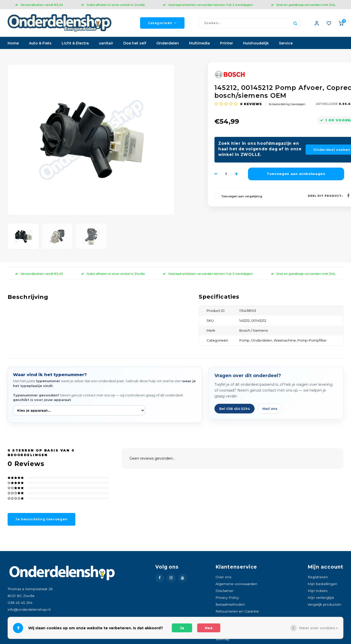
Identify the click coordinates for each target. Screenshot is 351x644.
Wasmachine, (286, 341)
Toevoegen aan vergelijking (242, 196)
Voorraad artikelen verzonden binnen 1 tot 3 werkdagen (208, 5)
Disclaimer (224, 591)
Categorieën (162, 23)
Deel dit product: (325, 196)
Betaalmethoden (230, 605)
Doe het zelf (135, 43)
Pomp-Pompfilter (312, 341)
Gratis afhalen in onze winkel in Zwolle (113, 5)
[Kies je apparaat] (79, 411)
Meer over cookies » (319, 628)
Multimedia (199, 43)
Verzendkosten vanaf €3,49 (39, 5)
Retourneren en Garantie (237, 611)
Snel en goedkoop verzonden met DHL (303, 5)
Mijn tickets (317, 591)
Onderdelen (168, 43)
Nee (209, 628)
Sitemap (223, 639)
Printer (227, 43)
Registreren (318, 577)
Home (13, 43)
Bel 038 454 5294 (235, 409)
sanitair (106, 43)
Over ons (223, 577)
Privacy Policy (227, 598)
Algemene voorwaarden (236, 584)
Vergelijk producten (324, 605)
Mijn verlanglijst (321, 598)
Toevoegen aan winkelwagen (296, 174)
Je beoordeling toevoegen (287, 104)
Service (286, 43)
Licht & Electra (75, 43)
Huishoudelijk (256, 43)
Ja (182, 628)
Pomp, (245, 341)
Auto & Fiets (40, 43)
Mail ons (270, 409)
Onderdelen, (262, 341)
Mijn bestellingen (322, 584)
